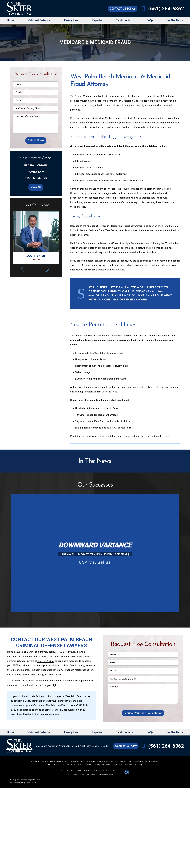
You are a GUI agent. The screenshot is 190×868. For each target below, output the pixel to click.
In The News (175, 20)
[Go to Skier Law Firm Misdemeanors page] (36, 178)
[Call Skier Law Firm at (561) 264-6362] (143, 9)
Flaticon (33, 783)
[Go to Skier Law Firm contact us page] (123, 9)
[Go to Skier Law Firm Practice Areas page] (36, 187)
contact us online (29, 710)
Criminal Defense (39, 20)
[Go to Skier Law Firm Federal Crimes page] (36, 166)
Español (97, 20)
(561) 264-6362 (46, 661)
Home (11, 20)
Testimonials (125, 20)
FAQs (150, 20)
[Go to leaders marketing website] (127, 772)
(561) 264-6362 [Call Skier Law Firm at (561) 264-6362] (166, 9)
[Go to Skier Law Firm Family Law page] (36, 172)
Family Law (71, 20)
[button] (24, 269)
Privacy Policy (115, 770)
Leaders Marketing (106, 774)
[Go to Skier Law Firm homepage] (19, 9)
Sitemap (105, 770)
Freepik (39, 780)
